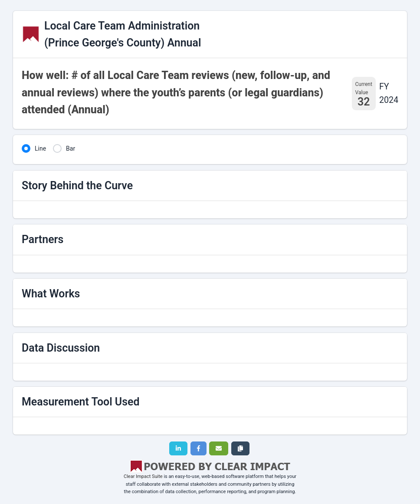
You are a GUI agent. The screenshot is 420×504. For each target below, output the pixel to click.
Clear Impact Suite (143, 476)
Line (40, 148)
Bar (71, 148)
